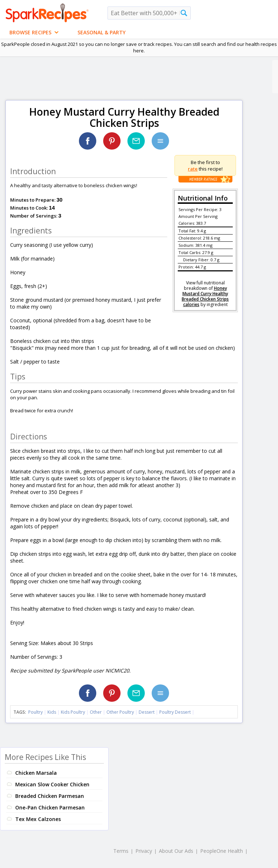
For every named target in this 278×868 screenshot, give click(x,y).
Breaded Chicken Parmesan (50, 796)
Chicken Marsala (36, 773)
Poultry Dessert (175, 712)
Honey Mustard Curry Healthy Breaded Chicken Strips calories (205, 296)
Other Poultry (120, 712)
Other (96, 712)
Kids (52, 712)
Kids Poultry (73, 712)
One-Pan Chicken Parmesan (50, 807)
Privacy (144, 851)
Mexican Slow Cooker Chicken (52, 784)
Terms (121, 851)
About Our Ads (176, 851)
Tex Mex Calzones (38, 819)
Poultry (35, 712)
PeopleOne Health (222, 851)
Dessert (147, 712)
